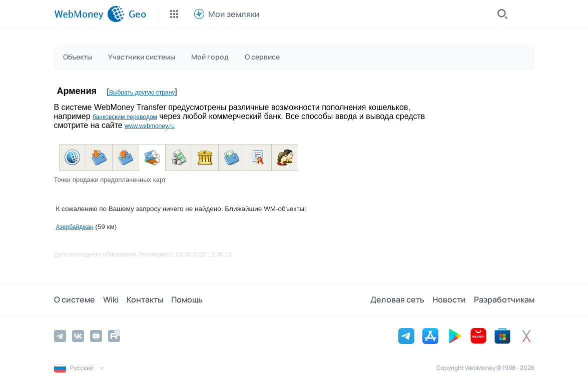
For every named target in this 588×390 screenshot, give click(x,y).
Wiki (111, 299)
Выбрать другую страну (142, 92)
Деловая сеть (397, 299)
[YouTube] (96, 336)
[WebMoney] (89, 14)
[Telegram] (60, 336)
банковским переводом (125, 117)
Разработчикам (504, 299)
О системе (75, 299)
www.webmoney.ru (150, 126)
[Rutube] (114, 336)
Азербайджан (75, 227)
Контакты (145, 299)
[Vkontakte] (78, 336)
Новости (449, 299)
